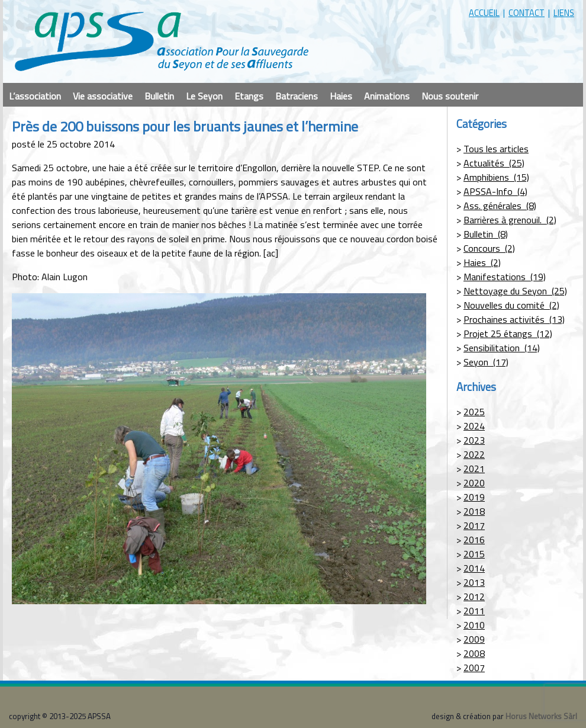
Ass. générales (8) (500, 206)
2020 (474, 483)
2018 (474, 511)
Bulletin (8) (486, 234)
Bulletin (159, 96)
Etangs (249, 96)
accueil (484, 13)
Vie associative (103, 96)
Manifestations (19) (505, 277)
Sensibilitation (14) (502, 348)
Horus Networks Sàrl (541, 716)
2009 (474, 639)
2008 (474, 653)
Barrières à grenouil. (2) (510, 220)
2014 (474, 568)
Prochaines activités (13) (514, 319)
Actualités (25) (494, 163)
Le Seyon (204, 96)
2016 (474, 540)
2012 (474, 596)
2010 (474, 625)
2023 (474, 440)
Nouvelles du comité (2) (511, 305)
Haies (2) (482, 262)
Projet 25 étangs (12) (508, 333)
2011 (474, 611)
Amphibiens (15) (496, 177)
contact (527, 13)
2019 (474, 497)
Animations (387, 96)
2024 (474, 426)
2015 (474, 554)
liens (564, 13)
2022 (474, 454)
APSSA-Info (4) (495, 191)
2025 (474, 412)
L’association (35, 96)
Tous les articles (496, 149)
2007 (474, 668)
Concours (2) (489, 248)
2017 (474, 525)
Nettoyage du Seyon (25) (515, 291)
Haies (341, 96)
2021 (474, 469)
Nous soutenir (450, 96)
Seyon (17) (486, 362)
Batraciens (297, 96)
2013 (474, 582)
